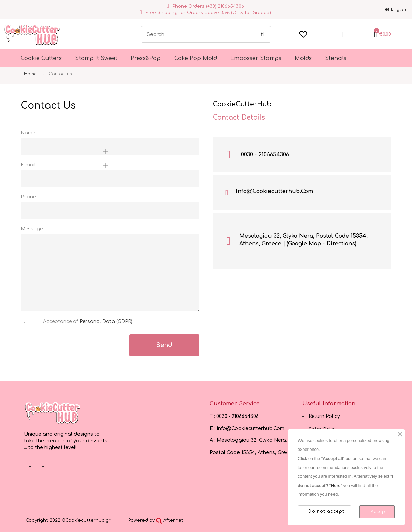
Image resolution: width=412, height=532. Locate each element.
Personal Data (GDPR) (106, 321)
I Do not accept (325, 511)
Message (32, 229)
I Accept (377, 512)
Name (28, 133)
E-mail (28, 165)
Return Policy (324, 416)
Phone (28, 197)
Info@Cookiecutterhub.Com (274, 191)
